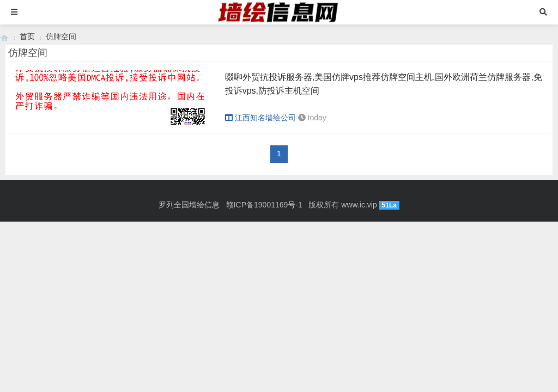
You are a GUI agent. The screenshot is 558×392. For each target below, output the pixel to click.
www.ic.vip (359, 205)
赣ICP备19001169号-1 (264, 205)
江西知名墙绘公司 (260, 118)
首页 (27, 36)
